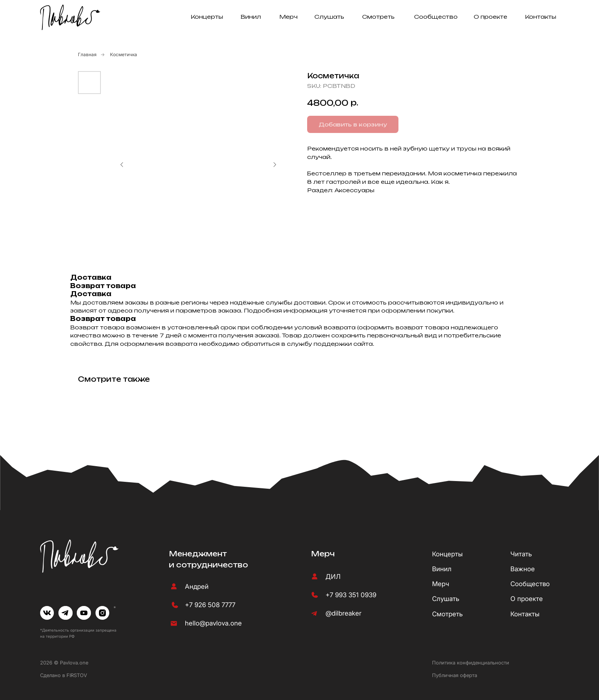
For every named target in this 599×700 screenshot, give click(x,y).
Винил (251, 17)
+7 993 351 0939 (351, 595)
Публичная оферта (455, 675)
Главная (87, 54)
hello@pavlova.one (213, 623)
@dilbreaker (343, 613)
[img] (47, 613)
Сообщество (436, 17)
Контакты (541, 17)
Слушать (329, 17)
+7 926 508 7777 (210, 605)
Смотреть (378, 17)
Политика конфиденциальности (471, 663)
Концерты (207, 17)
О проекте (491, 17)
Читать (521, 554)
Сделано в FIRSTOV (64, 675)
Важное (523, 569)
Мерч (288, 17)
